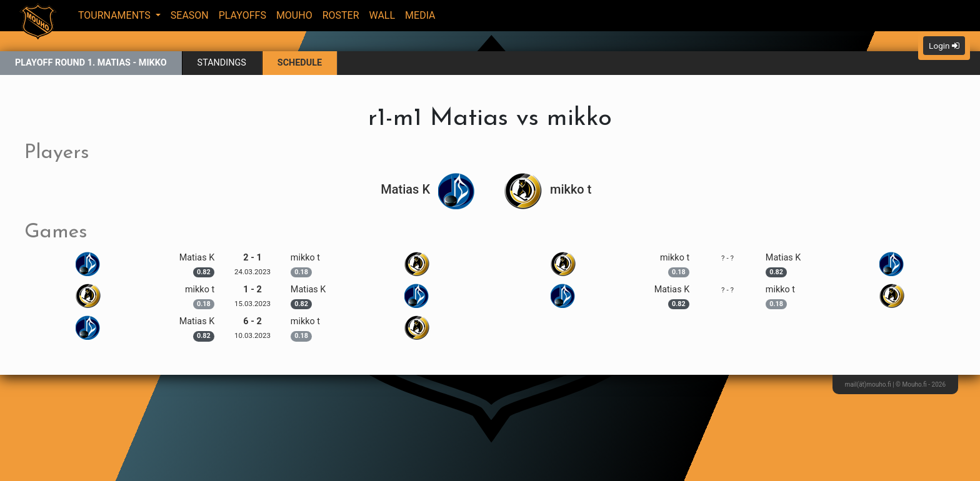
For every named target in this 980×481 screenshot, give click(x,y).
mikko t (548, 189)
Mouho (294, 15)
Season (190, 15)
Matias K (428, 189)
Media (420, 15)
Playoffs (242, 15)
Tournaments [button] (116, 15)
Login (944, 46)
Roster (341, 15)
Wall (382, 15)
